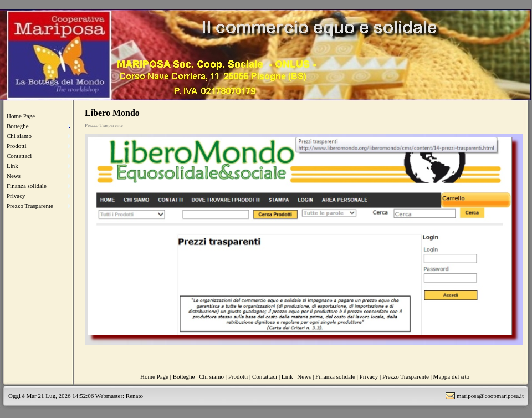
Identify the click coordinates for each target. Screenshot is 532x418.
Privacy (16, 196)
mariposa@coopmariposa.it (490, 396)
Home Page (21, 116)
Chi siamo (19, 136)
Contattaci (19, 156)
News (14, 176)
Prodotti (16, 146)
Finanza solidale (27, 186)
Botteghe (18, 126)
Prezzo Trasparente (30, 206)
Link (12, 166)
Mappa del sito (451, 376)
